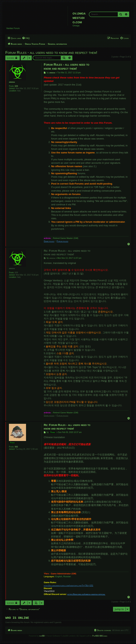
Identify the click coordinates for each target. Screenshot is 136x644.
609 (16, 86)
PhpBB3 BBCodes (100, 637)
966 (16, 447)
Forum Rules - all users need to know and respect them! (51, 52)
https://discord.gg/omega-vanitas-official (86, 594)
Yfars (12, 443)
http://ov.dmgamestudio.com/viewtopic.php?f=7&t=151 (68, 585)
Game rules (49, 241)
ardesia (12, 82)
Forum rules (62, 241)
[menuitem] (26, 38)
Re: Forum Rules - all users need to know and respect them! (67, 252)
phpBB (42, 637)
